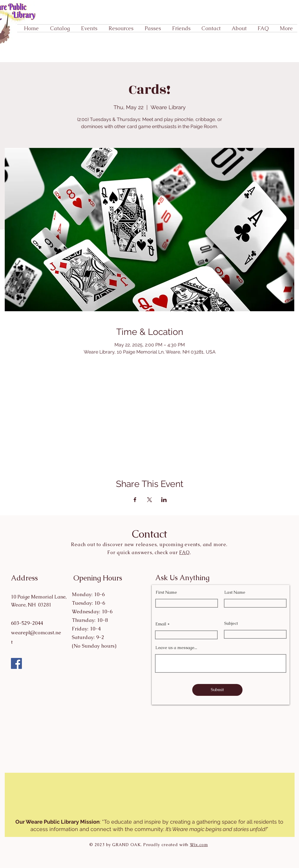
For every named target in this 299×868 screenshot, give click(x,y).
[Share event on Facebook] (135, 500)
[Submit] (217, 690)
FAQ (184, 552)
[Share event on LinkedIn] (164, 500)
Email (161, 624)
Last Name (235, 592)
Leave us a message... (176, 648)
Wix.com (199, 845)
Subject (231, 623)
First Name (166, 592)
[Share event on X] (149, 500)
